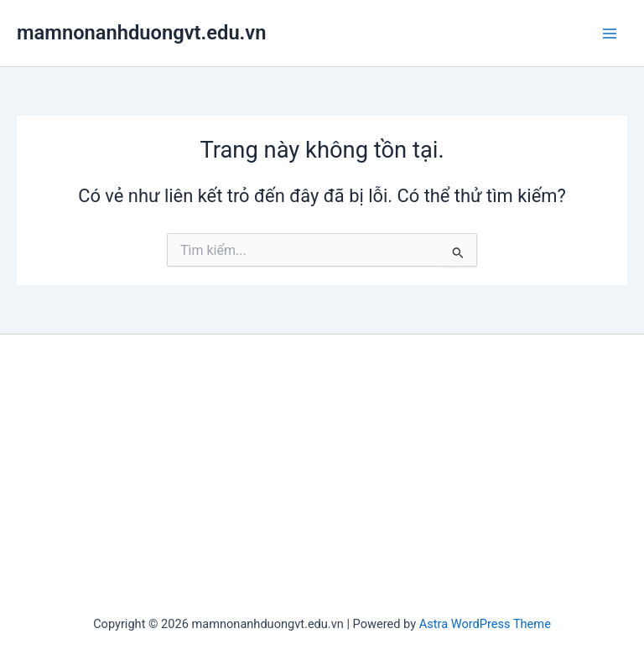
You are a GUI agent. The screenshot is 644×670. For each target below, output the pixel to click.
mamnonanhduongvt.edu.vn (141, 33)
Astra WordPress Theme (485, 624)
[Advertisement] (322, 477)
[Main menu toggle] (610, 34)
